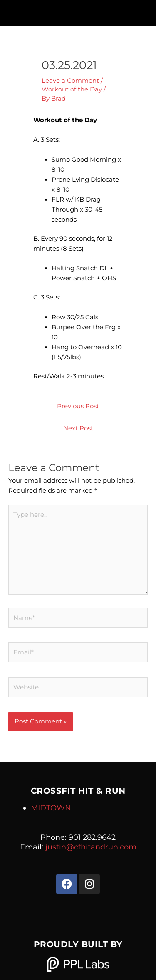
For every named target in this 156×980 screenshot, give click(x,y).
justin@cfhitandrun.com (91, 847)
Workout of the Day (72, 89)
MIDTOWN (51, 808)
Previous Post (78, 406)
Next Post (78, 428)
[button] (78, 11)
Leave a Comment (70, 81)
